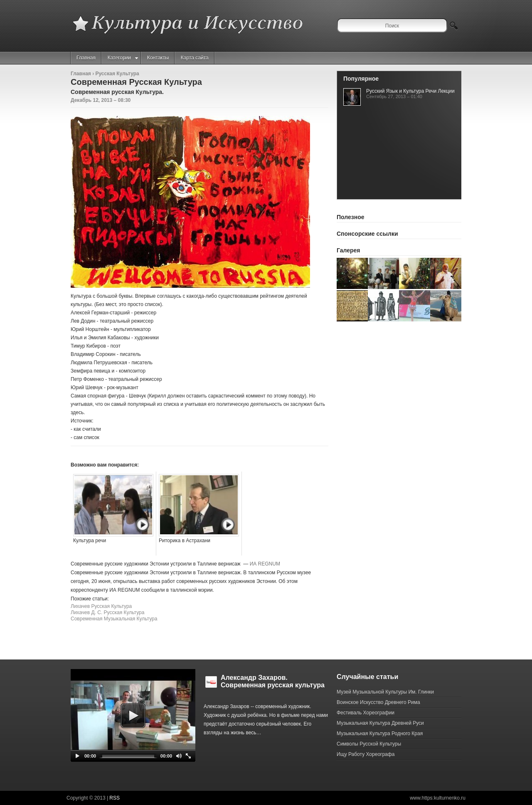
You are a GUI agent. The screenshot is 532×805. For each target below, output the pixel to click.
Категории (123, 58)
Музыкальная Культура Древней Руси (380, 723)
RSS (115, 798)
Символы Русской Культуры (369, 744)
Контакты (158, 58)
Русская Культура (117, 74)
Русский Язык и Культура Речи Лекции (410, 91)
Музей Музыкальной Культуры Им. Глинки (385, 692)
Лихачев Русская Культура (101, 606)
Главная (86, 58)
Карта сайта (195, 58)
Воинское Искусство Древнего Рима (378, 702)
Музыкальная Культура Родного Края (380, 733)
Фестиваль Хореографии (366, 713)
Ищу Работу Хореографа (366, 754)
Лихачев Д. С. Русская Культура (107, 612)
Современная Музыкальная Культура (114, 619)
